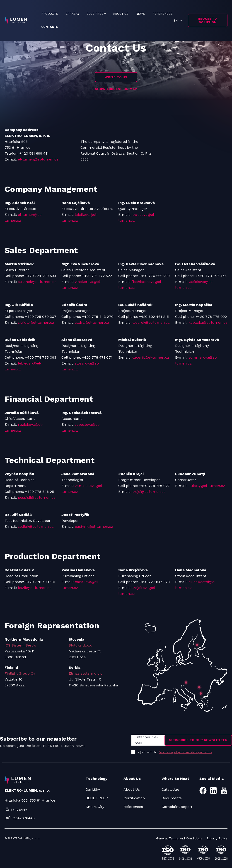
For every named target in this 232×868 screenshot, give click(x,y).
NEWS (140, 14)
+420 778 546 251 (40, 492)
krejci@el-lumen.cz (149, 492)
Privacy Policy (217, 838)
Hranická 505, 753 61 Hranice (30, 800)
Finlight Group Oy (20, 673)
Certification (134, 798)
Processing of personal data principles (185, 752)
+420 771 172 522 (97, 276)
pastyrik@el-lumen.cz (94, 526)
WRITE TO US (116, 77)
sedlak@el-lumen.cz (36, 526)
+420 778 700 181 (40, 582)
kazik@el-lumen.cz (35, 588)
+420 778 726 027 (154, 486)
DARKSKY (72, 14)
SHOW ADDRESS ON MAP (116, 89)
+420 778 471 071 (97, 357)
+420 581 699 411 (34, 153)
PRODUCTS (50, 14)
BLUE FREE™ (96, 14)
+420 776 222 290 (154, 276)
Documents (172, 798)
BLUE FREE (95, 798)
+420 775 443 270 (98, 317)
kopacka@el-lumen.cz (208, 322)
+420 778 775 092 (211, 317)
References (133, 807)
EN (175, 20)
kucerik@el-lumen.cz (150, 357)
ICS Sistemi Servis (20, 645)
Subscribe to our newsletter (198, 740)
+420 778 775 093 (41, 357)
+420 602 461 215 (154, 317)
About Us (132, 789)
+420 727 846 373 (154, 582)
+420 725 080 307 (41, 317)
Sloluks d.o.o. (80, 645)
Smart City (95, 807)
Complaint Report (177, 807)
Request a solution (208, 20)
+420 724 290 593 (41, 276)
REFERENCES (162, 14)
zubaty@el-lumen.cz (207, 486)
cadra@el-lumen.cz (92, 322)
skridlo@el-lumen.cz (36, 322)
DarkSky (93, 789)
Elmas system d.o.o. (86, 673)
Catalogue (170, 789)
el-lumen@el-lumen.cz (38, 159)
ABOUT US (121, 14)
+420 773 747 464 (211, 276)
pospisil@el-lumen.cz (37, 497)
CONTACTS (50, 27)
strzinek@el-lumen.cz (37, 282)
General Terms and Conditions (179, 838)
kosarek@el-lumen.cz (151, 322)
